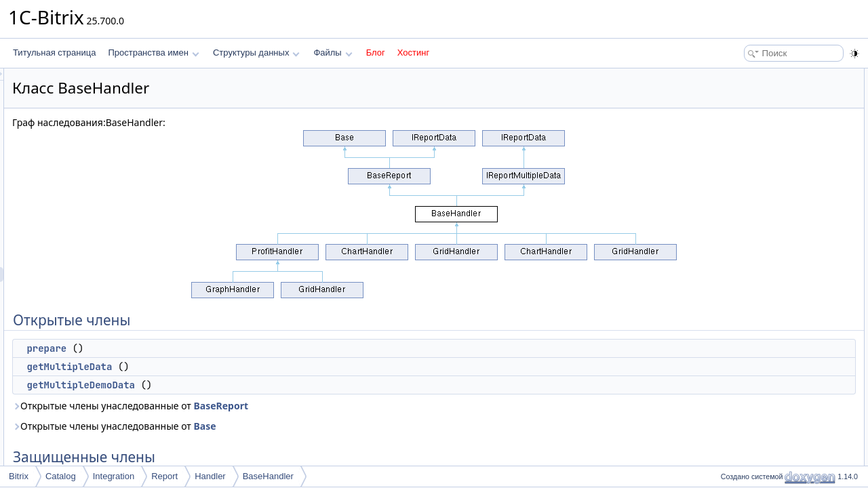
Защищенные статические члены (780, 240)
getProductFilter (756, 165)
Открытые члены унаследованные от (300, 406)
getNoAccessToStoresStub (776, 285)
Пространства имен (153, 53)
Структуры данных (256, 53)
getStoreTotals (754, 150)
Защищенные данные (758, 300)
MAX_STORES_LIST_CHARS (783, 329)
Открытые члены (749, 76)
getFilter (742, 210)
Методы (732, 374)
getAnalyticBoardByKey (770, 270)
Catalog (61, 476)
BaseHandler (268, 476)
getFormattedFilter (761, 180)
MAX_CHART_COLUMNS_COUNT (792, 314)
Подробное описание (757, 359)
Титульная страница (54, 53)
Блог (376, 53)
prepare (216, 348)
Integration (114, 476)
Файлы (333, 53)
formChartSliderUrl (761, 255)
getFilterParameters (763, 225)
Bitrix (19, 476)
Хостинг (413, 53)
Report (164, 476)
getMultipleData (239, 367)
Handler (210, 476)
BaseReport (390, 406)
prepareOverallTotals (765, 195)
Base (374, 426)
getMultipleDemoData (250, 385)
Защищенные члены (755, 136)
